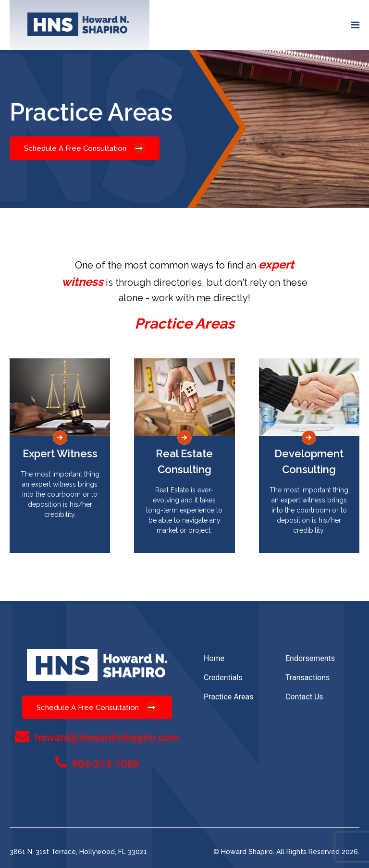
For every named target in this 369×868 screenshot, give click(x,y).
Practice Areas (228, 697)
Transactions (307, 678)
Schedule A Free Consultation (85, 148)
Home (214, 658)
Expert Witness (60, 453)
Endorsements (310, 658)
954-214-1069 (105, 764)
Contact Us (304, 697)
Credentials (223, 678)
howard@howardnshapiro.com (107, 738)
